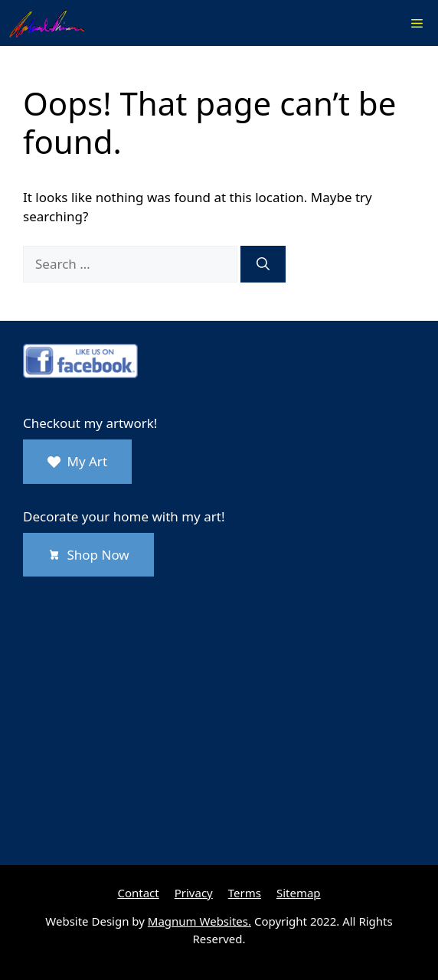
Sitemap (299, 893)
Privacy (194, 893)
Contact (138, 893)
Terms (245, 893)
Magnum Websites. (199, 921)
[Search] (263, 264)
